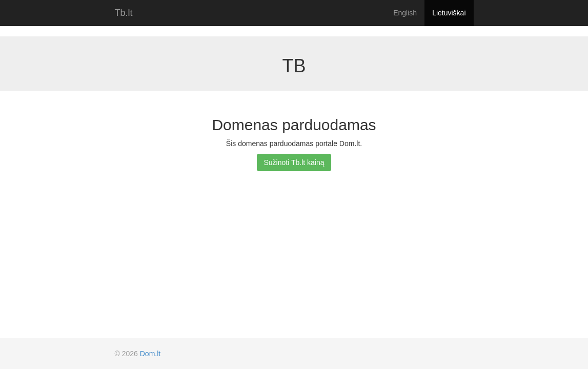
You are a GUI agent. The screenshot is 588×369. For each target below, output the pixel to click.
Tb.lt (124, 13)
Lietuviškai (449, 13)
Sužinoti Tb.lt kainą (294, 162)
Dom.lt (150, 354)
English (405, 13)
